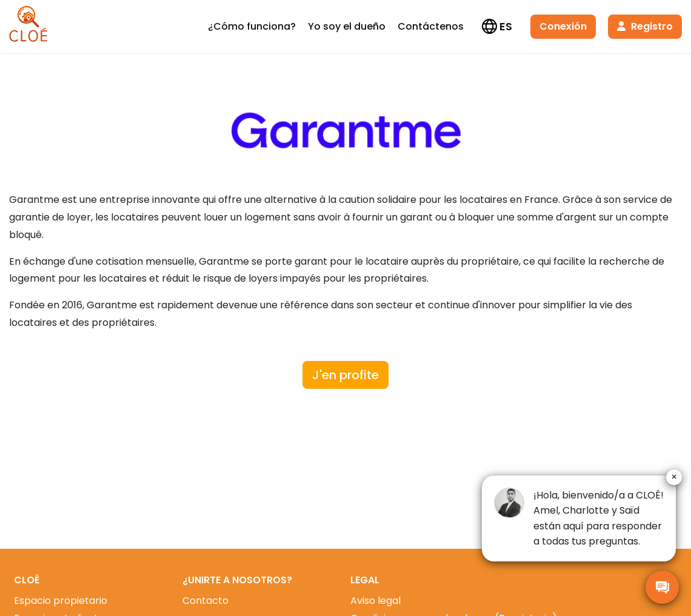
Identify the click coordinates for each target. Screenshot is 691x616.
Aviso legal (376, 601)
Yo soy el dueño (347, 26)
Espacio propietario (61, 601)
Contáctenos (431, 26)
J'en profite (345, 375)
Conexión (563, 26)
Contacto (205, 601)
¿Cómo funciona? (252, 26)
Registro (645, 26)
